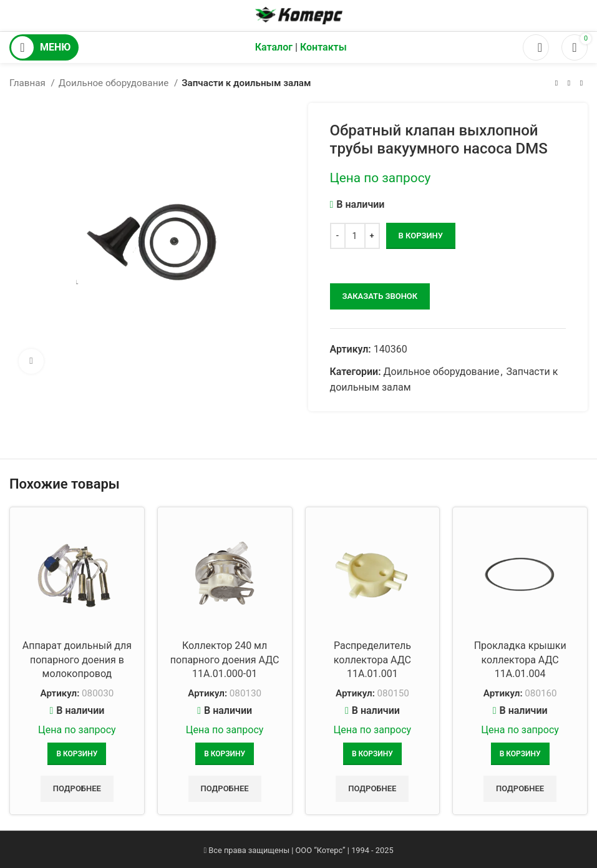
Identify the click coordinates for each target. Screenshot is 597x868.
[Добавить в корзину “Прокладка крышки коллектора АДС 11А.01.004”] (520, 754)
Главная (29, 83)
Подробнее (77, 788)
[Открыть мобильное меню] (44, 47)
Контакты (323, 47)
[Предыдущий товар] (556, 83)
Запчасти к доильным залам (246, 83)
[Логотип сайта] (299, 15)
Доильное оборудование (115, 83)
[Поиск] (536, 47)
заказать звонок (380, 296)
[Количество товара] (355, 236)
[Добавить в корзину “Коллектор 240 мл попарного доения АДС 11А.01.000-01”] (225, 754)
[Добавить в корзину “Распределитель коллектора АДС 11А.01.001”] (372, 754)
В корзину (421, 236)
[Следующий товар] (581, 83)
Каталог (274, 47)
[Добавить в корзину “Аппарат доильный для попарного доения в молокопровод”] (77, 754)
